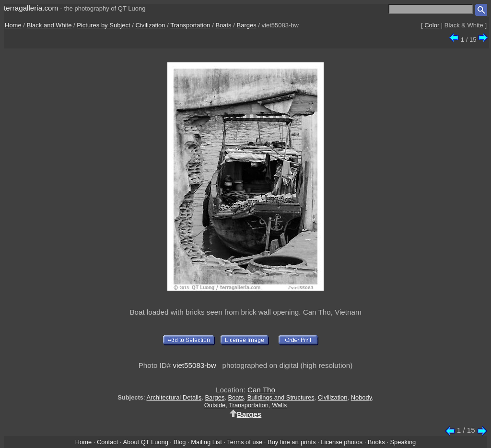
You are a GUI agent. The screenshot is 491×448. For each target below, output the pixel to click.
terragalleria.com (31, 8)
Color (432, 25)
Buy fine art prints (292, 442)
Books (376, 442)
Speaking (403, 442)
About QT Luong (145, 442)
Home (13, 25)
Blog (180, 442)
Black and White (49, 25)
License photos (342, 442)
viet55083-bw (194, 365)
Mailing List (206, 442)
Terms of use (245, 442)
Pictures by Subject (103, 25)
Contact (107, 442)
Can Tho (261, 390)
